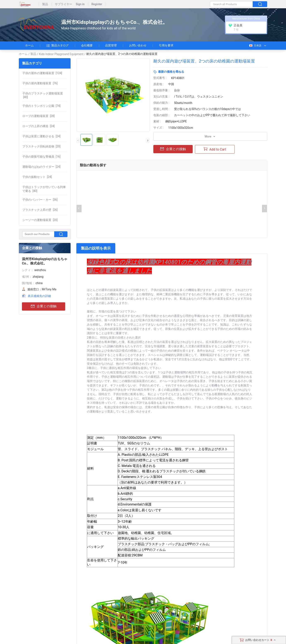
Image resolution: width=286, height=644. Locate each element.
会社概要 (87, 45)
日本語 (255, 46)
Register (97, 4)
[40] (43, 95)
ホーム (29, 45)
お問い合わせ (138, 45)
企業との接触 (44, 306)
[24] (38, 126)
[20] (41, 146)
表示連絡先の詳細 (39, 296)
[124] (42, 73)
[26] (40, 210)
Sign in (80, 4)
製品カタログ (57, 46)
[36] (40, 200)
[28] (38, 116)
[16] (41, 157)
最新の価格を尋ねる (171, 72)
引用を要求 (166, 45)
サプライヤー (64, 4)
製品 (45, 4)
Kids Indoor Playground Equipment (61, 54)
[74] (41, 106)
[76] (40, 83)
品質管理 (111, 45)
